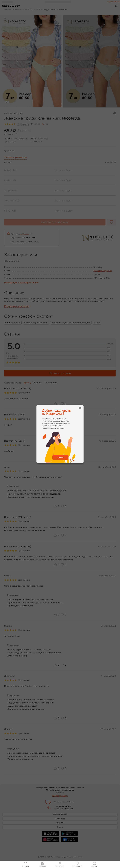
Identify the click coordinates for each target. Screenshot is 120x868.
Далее (61, 457)
